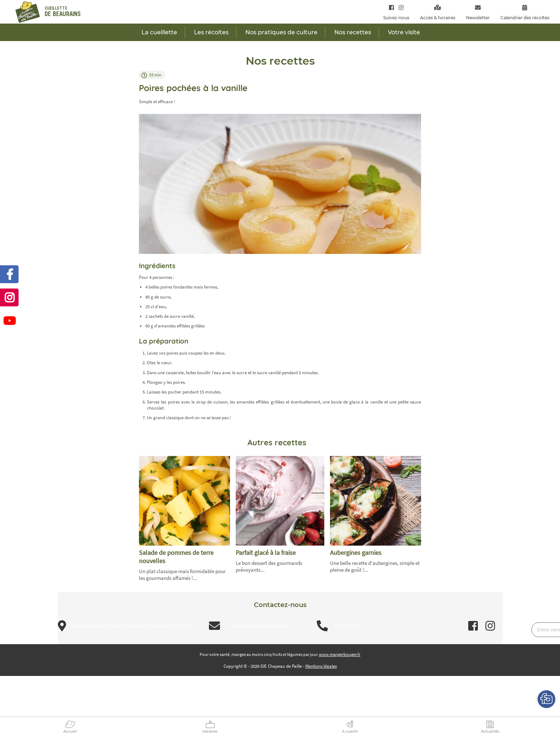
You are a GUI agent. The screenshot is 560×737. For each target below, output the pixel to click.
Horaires (210, 731)
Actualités (490, 731)
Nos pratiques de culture (281, 32)
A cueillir (350, 731)
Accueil (70, 731)
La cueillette (159, 32)
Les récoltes (211, 32)
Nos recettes (353, 32)
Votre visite (404, 32)
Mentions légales (321, 666)
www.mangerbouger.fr (340, 654)
